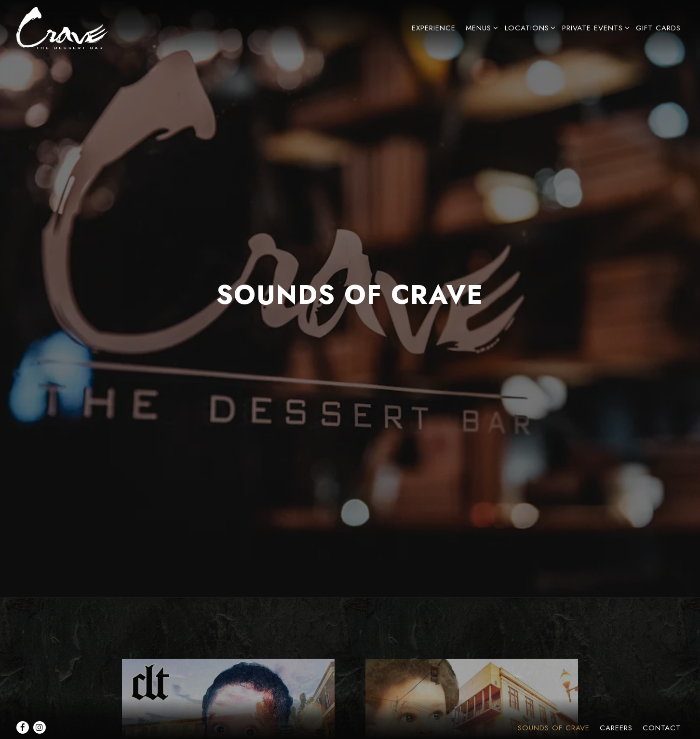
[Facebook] (23, 704)
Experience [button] (434, 28)
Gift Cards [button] (658, 28)
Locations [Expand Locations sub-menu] (529, 28)
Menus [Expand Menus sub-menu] (480, 28)
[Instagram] (40, 704)
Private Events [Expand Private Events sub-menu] (594, 28)
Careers (616, 705)
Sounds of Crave (554, 705)
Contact (662, 705)
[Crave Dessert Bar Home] (68, 27)
